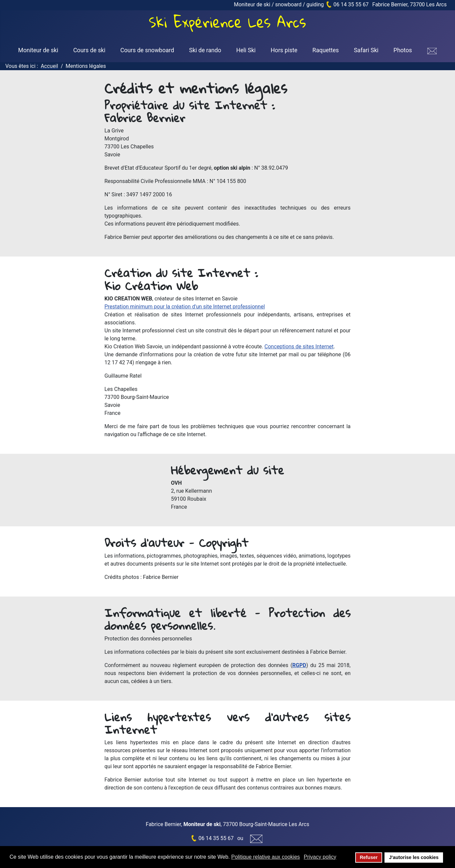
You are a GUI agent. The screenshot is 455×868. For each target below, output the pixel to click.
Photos (403, 50)
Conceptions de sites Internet (299, 347)
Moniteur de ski (38, 50)
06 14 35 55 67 (351, 4)
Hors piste (284, 50)
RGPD (299, 665)
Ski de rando (205, 50)
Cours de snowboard (147, 50)
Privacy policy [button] (320, 857)
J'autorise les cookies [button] (414, 857)
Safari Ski (366, 50)
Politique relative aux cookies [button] (265, 857)
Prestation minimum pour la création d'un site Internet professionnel (185, 307)
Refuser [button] (369, 857)
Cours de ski (89, 50)
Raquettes (325, 50)
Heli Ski (246, 50)
